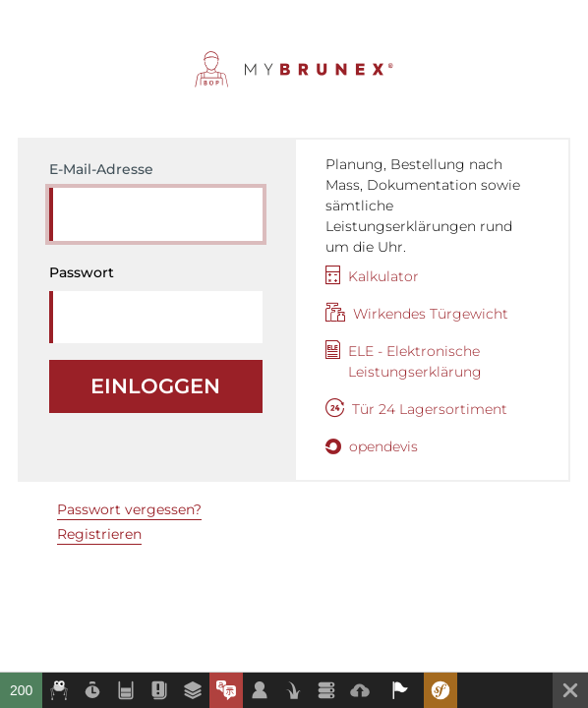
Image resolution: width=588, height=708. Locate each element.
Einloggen (155, 386)
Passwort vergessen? (129, 509)
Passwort (82, 272)
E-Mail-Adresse (101, 169)
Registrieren (99, 534)
